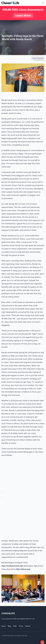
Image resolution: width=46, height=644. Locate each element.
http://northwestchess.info (12, 566)
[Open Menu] (43, 3)
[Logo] (10, 3)
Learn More (23, 15)
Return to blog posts (38, 58)
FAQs (15, 626)
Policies (28, 626)
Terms (21, 626)
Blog (9, 626)
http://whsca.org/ (23, 569)
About (4, 626)
